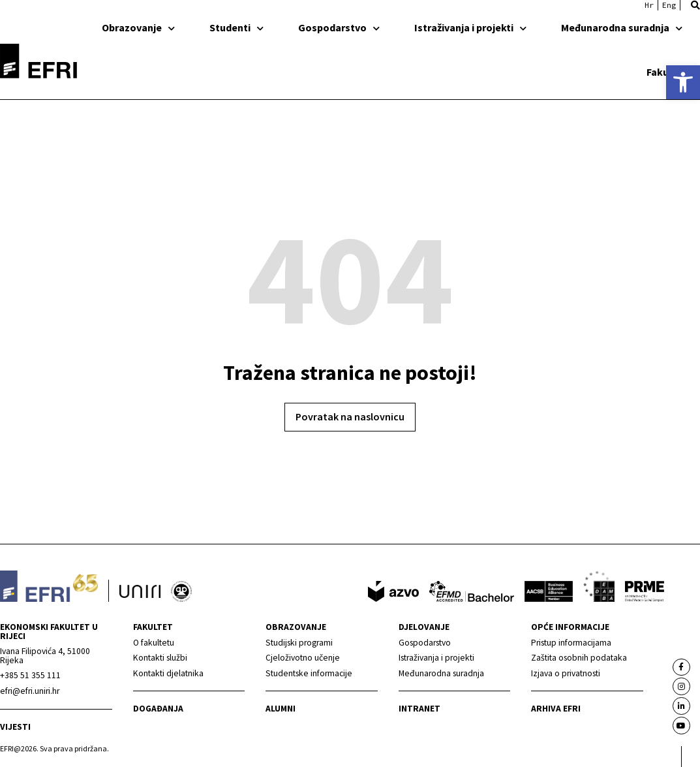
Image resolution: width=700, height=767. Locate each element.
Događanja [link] (158, 709)
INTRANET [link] (419, 709)
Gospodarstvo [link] (339, 27)
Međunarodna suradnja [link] (622, 27)
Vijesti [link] (15, 727)
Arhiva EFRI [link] (556, 709)
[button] (695, 5)
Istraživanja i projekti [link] (470, 27)
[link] (683, 82)
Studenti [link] (236, 27)
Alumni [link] (281, 709)
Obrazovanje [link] (138, 27)
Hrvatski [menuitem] (649, 5)
